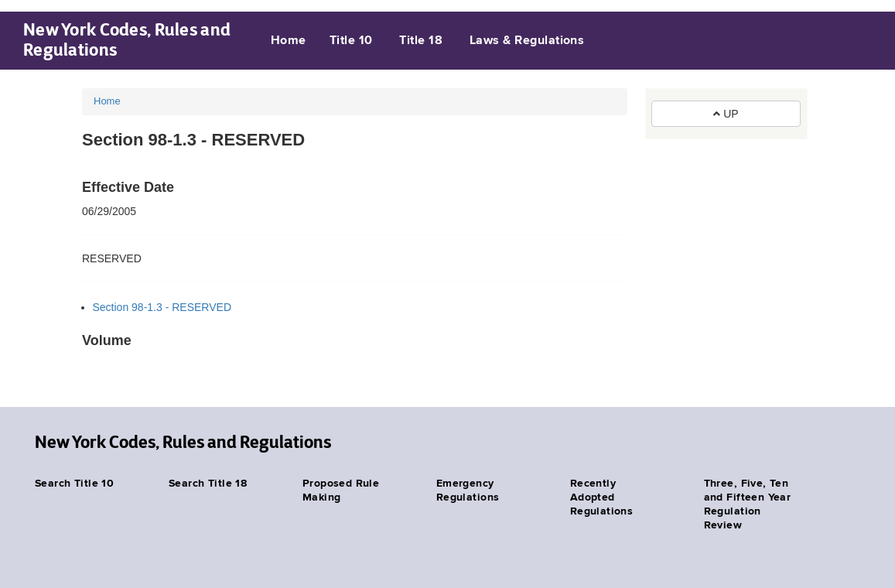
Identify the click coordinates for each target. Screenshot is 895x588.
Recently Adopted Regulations (602, 497)
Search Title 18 (208, 484)
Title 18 (421, 41)
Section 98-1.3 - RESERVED (162, 307)
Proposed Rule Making (341, 491)
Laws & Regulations (527, 41)
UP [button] (726, 114)
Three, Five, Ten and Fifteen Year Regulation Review (748, 504)
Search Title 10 (74, 484)
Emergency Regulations (468, 491)
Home (289, 41)
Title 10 (351, 41)
